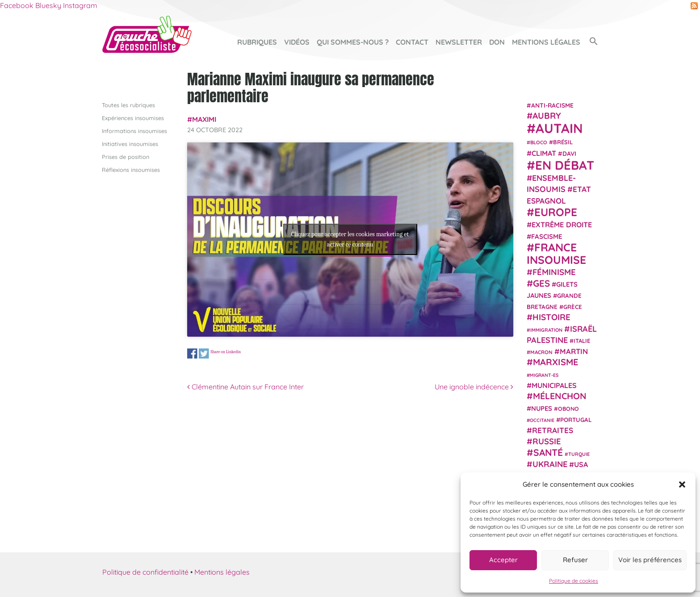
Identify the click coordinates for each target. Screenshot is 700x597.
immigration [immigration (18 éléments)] (546, 330)
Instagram (80, 5)
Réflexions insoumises (131, 170)
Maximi (204, 119)
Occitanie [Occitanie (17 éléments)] (542, 420)
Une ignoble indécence (474, 387)
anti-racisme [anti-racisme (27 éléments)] (552, 105)
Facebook (17, 5)
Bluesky (48, 5)
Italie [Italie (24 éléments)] (582, 341)
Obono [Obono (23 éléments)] (568, 409)
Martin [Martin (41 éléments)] (574, 351)
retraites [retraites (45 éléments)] (553, 430)
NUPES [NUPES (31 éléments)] (542, 408)
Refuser (575, 560)
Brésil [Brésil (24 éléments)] (563, 142)
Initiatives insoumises (130, 144)
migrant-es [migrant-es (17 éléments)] (544, 375)
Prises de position (126, 157)
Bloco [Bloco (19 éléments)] (539, 142)
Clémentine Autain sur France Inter (245, 387)
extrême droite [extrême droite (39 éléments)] (562, 225)
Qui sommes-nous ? (353, 42)
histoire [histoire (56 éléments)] (551, 317)
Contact (412, 42)
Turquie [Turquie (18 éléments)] (579, 454)
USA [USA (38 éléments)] (581, 464)
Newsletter (459, 42)
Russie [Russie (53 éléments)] (547, 441)
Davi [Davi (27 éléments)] (569, 153)
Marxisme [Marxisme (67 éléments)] (555, 362)
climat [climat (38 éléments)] (544, 153)
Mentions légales (546, 42)
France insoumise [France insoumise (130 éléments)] (556, 253)
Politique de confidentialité (145, 572)
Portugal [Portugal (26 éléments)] (576, 420)
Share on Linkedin (226, 352)
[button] (682, 484)
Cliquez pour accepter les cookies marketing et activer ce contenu (350, 239)
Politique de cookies (574, 581)
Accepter (503, 560)
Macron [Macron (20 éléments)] (541, 352)
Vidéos (297, 42)
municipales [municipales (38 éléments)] (554, 385)
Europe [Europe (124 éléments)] (556, 212)
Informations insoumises (134, 131)
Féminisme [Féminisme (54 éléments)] (554, 272)
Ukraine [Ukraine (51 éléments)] (550, 464)
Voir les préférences (650, 560)
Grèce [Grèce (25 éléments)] (573, 307)
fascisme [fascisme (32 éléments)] (547, 236)
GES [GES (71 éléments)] (541, 283)
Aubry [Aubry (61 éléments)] (547, 116)
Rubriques (257, 42)
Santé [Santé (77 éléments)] (548, 452)
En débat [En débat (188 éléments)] (565, 165)
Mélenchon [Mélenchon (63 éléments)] (560, 396)
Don (497, 42)
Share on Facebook (192, 354)
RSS (694, 6)
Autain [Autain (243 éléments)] (559, 128)
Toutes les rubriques (128, 105)
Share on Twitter (204, 354)
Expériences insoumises (133, 118)
